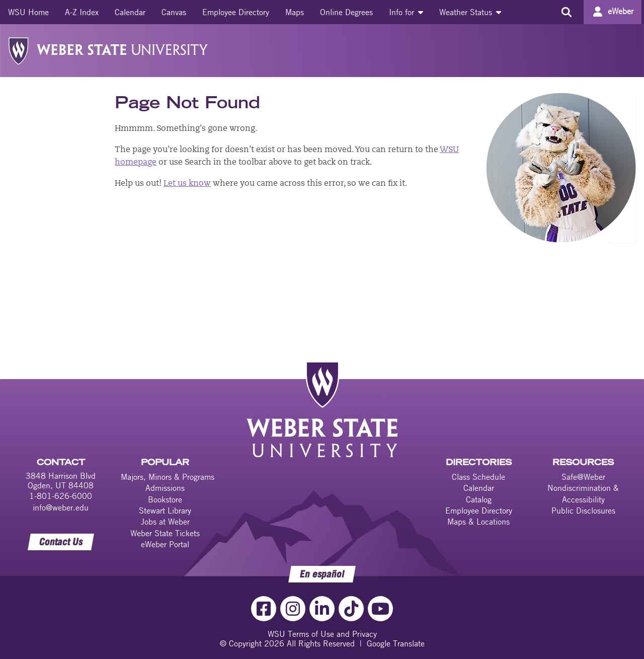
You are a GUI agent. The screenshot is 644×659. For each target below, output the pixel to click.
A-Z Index (82, 12)
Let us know (187, 184)
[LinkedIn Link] (322, 609)
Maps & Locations (478, 522)
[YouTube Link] (380, 609)
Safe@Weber (583, 477)
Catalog (479, 499)
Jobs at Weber (165, 522)
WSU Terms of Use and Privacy (322, 634)
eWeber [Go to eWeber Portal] (621, 11)
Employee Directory (236, 12)
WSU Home (28, 12)
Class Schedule (478, 477)
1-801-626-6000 (61, 496)
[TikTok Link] (351, 609)
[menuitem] (28, 12)
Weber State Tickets (165, 533)
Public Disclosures (583, 510)
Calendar (130, 12)
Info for (406, 12)
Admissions (165, 488)
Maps (295, 12)
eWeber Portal (165, 544)
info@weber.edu (61, 507)
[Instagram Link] (293, 609)
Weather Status (470, 12)
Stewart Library (165, 510)
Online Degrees (346, 12)
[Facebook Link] (264, 609)
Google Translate (396, 643)
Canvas (174, 12)
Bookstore (165, 499)
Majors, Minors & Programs (168, 477)
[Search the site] (566, 12)
